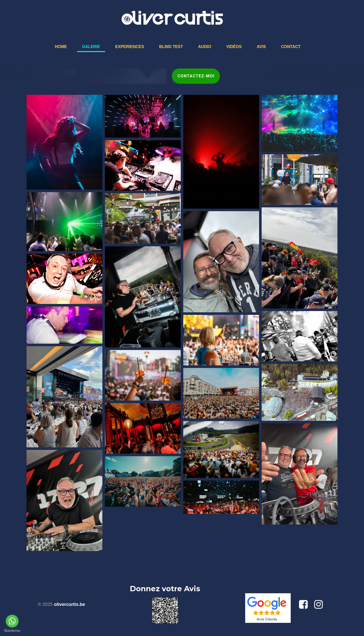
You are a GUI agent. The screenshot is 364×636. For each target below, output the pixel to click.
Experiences (130, 47)
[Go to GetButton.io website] (12, 631)
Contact (291, 47)
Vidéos (234, 47)
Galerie (91, 47)
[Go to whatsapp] (12, 621)
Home (61, 47)
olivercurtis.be (69, 604)
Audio (205, 47)
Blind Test (171, 47)
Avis (261, 47)
